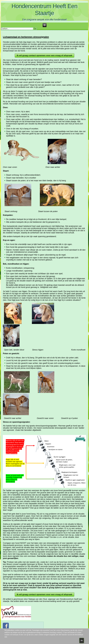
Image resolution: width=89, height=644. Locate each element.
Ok (82, 640)
